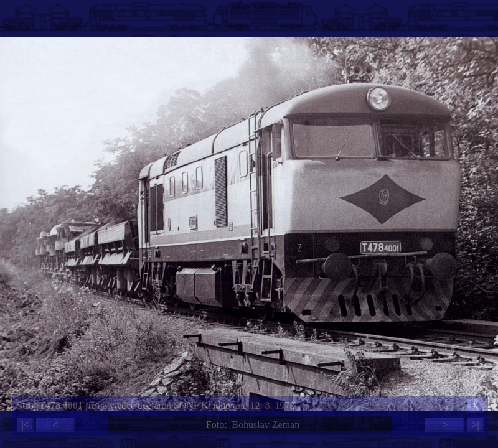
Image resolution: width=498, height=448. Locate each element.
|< (25, 425)
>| (475, 425)
